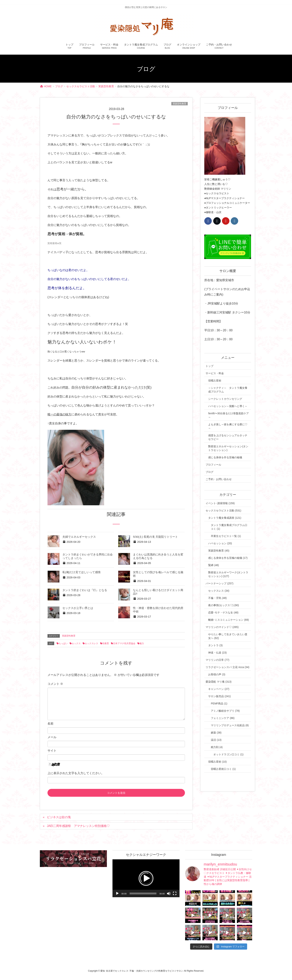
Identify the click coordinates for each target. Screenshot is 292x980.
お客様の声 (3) (217, 674)
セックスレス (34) (219, 591)
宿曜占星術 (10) (217, 762)
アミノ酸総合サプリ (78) (225, 711)
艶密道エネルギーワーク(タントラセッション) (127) (228, 574)
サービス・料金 (215, 373)
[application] (146, 878)
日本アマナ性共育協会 (124, 643)
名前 (50, 724)
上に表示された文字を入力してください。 (76, 773)
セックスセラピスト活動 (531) (223, 511)
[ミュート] (169, 893)
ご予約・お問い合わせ (219, 479)
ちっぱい (63, 643)
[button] (146, 878)
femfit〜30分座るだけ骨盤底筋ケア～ (228, 415)
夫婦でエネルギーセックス (79, 537)
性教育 (106, 643)
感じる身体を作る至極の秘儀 (225, 457)
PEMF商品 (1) (219, 703)
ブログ (210, 472)
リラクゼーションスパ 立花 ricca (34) (227, 667)
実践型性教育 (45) (219, 551)
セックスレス (91, 643)
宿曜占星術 (215, 381)
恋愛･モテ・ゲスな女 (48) (223, 612)
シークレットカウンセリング (225, 399)
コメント (55, 684)
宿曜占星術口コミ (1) (223, 769)
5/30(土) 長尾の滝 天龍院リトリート (155, 537)
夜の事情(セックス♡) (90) (223, 605)
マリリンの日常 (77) (217, 660)
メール (52, 737)
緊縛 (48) (214, 565)
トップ (210, 366)
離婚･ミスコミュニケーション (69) (228, 620)
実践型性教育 (180, 104)
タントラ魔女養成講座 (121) (225, 518)
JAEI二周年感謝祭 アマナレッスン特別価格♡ (78, 826)
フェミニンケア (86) (223, 718)
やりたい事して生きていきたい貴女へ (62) (228, 636)
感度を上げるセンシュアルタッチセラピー (228, 437)
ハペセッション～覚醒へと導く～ (228, 406)
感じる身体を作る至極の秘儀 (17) (228, 558)
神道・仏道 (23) (217, 653)
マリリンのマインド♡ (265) (222, 627)
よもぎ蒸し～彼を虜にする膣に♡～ (228, 426)
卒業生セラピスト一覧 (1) (226, 536)
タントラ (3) (215, 645)
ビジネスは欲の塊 (59, 817)
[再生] (117, 893)
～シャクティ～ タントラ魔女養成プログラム (228, 390)
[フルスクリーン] (175, 893)
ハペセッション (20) (220, 543)
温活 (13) (216, 740)
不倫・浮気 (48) (217, 598)
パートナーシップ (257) (219, 583)
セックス (76, 643)
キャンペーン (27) (219, 689)
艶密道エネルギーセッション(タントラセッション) (228, 448)
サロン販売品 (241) (219, 696)
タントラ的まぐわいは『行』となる (85, 590)
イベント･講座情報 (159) (220, 503)
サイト (52, 751)
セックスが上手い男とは (78, 608)
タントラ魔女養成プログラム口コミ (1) (229, 527)
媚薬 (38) (216, 733)
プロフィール (213, 465)
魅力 (142, 643)
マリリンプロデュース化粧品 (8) (230, 725)
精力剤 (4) (217, 747)
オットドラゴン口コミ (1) (228, 754)
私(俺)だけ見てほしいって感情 (81, 572)
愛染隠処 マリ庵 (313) (218, 682)
